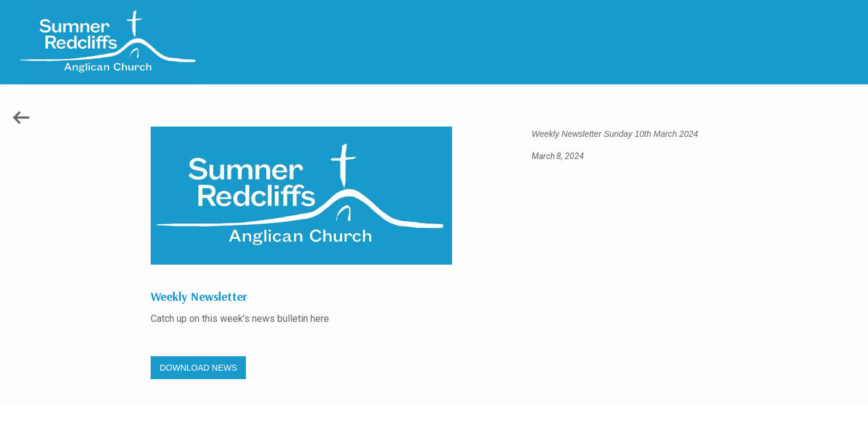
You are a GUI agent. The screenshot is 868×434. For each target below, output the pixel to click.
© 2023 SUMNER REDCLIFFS (579, 415)
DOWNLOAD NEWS (198, 368)
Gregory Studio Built (289, 415)
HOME (791, 416)
